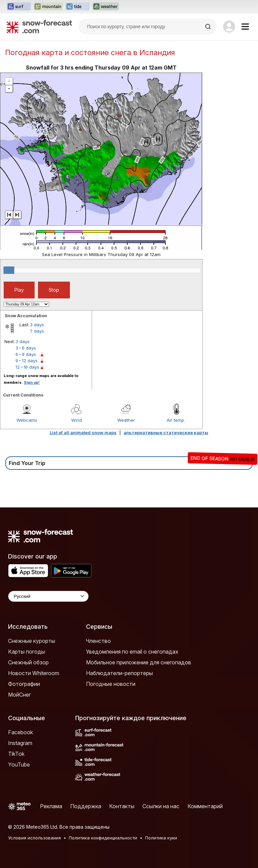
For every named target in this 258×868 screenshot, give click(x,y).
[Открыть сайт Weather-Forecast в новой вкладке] (106, 7)
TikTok (16, 754)
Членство (98, 641)
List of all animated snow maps (83, 432)
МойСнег (19, 695)
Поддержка (86, 806)
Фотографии (24, 684)
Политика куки (161, 838)
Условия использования (34, 838)
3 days (37, 325)
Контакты (122, 806)
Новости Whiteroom (34, 673)
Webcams (27, 420)
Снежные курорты (32, 641)
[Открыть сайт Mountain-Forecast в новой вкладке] (48, 7)
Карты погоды (27, 652)
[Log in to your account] (229, 27)
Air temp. (176, 420)
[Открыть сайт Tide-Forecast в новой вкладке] (78, 7)
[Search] (209, 27)
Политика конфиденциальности (103, 838)
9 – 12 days (27, 361)
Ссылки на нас (161, 806)
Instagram (20, 743)
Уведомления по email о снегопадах (132, 652)
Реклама (51, 806)
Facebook (20, 732)
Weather (126, 420)
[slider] (9, 270)
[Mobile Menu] (245, 27)
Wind (77, 420)
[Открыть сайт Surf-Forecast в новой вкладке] (19, 7)
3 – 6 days (26, 348)
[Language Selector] (48, 596)
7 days (37, 331)
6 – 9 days (26, 354)
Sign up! (32, 382)
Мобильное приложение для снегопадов (139, 662)
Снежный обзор (28, 662)
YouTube (19, 764)
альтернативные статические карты (166, 432)
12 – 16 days (27, 367)
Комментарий (205, 806)
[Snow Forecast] (39, 27)
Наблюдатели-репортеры (119, 673)
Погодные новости (111, 684)
